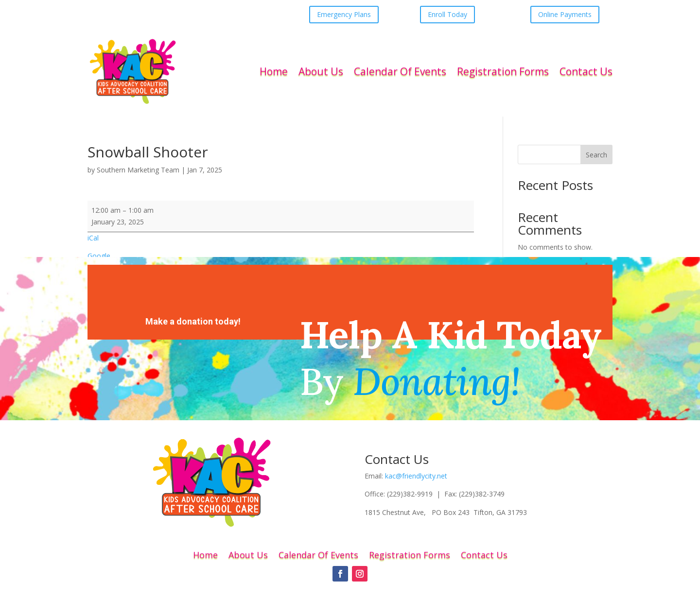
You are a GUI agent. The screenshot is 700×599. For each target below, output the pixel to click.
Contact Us (586, 71)
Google (99, 256)
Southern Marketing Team (138, 170)
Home (274, 71)
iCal (93, 238)
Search (596, 155)
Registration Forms (503, 71)
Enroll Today (447, 14)
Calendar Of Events (400, 71)
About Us (321, 71)
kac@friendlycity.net (416, 476)
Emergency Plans (344, 14)
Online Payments (565, 14)
